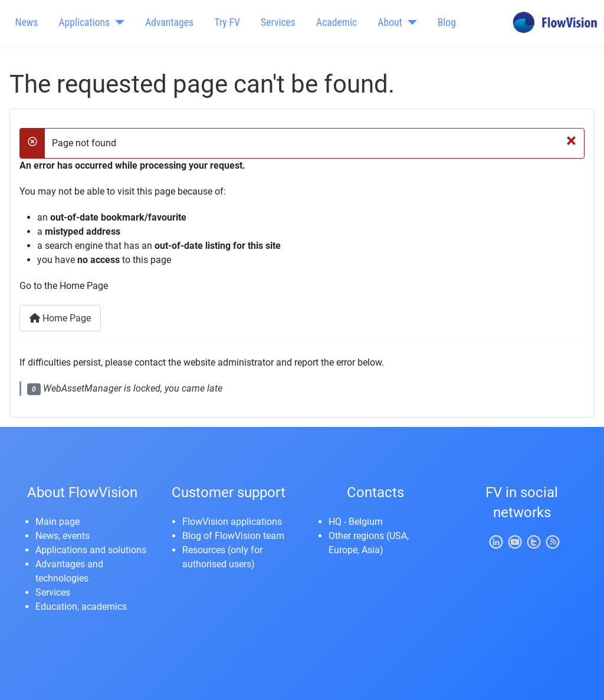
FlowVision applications (232, 522)
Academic (337, 22)
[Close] (571, 140)
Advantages (169, 22)
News (27, 22)
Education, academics (81, 607)
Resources (204, 550)
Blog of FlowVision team (233, 536)
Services (278, 22)
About (390, 22)
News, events (63, 536)
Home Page (60, 318)
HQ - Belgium (356, 522)
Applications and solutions (91, 550)
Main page (58, 522)
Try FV (227, 22)
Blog (447, 22)
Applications (84, 22)
